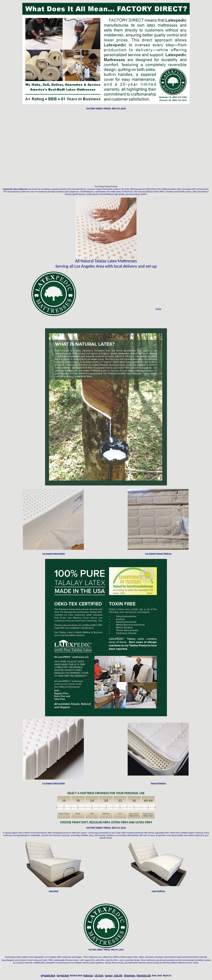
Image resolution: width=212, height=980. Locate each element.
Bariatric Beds (76, 975)
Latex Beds (54, 891)
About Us (167, 975)
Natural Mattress (158, 783)
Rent (154, 975)
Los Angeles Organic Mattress (158, 554)
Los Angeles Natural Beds (54, 554)
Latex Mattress (158, 891)
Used (160, 975)
